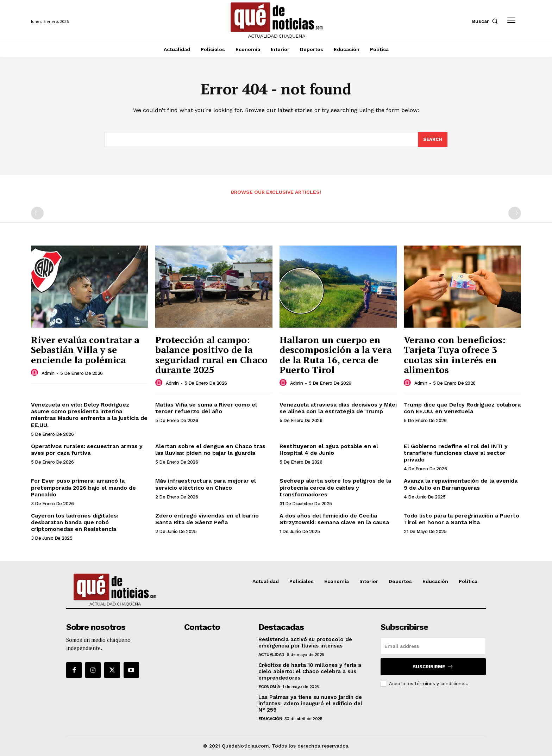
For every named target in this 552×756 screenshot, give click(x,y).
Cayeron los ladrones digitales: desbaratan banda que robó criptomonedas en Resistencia (75, 522)
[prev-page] (37, 213)
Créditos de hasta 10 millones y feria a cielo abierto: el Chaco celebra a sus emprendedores (310, 671)
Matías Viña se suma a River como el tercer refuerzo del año (206, 408)
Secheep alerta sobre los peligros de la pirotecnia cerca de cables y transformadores (335, 487)
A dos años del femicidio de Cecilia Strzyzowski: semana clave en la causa (334, 519)
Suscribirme (433, 667)
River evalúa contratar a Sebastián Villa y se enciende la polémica (85, 350)
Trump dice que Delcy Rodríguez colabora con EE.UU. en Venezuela (462, 408)
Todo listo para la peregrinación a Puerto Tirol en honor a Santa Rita (462, 519)
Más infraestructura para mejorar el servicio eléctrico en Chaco (206, 484)
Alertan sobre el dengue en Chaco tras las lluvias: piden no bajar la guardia (210, 450)
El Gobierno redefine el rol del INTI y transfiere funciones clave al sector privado (456, 453)
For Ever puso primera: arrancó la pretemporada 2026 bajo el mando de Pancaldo (83, 487)
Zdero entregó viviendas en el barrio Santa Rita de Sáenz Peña (207, 519)
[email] (433, 646)
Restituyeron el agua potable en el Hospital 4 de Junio (329, 450)
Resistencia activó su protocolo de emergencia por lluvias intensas (305, 643)
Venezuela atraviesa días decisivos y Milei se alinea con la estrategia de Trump (338, 408)
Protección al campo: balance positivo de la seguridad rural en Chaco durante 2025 (211, 355)
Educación (270, 719)
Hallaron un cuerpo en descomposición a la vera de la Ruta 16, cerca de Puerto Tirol (335, 355)
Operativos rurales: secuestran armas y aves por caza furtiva (87, 450)
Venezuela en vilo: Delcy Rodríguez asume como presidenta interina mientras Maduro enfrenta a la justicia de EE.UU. (89, 415)
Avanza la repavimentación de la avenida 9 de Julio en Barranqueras (461, 484)
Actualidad (271, 655)
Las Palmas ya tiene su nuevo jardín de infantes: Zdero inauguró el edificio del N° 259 (310, 704)
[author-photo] (36, 373)
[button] (487, 21)
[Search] (433, 140)
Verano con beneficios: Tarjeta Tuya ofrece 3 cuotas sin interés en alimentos (455, 355)
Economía (269, 687)
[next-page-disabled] (515, 213)
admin (48, 373)
